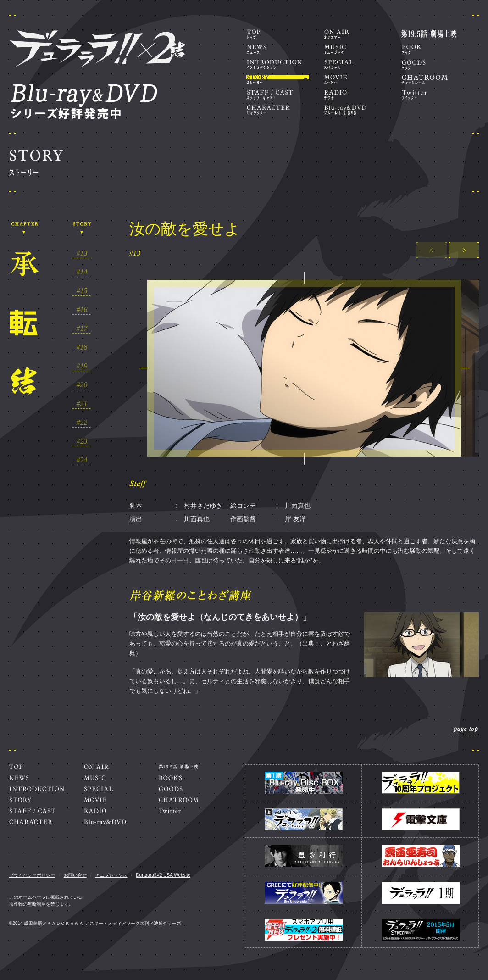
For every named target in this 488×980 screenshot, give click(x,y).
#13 (82, 253)
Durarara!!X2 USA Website (163, 875)
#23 (82, 441)
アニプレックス (111, 875)
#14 (82, 272)
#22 (82, 423)
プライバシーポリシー (32, 875)
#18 (82, 347)
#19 (82, 366)
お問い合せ (75, 875)
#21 (82, 404)
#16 (82, 310)
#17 (82, 329)
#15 (82, 291)
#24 (82, 460)
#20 (82, 385)
